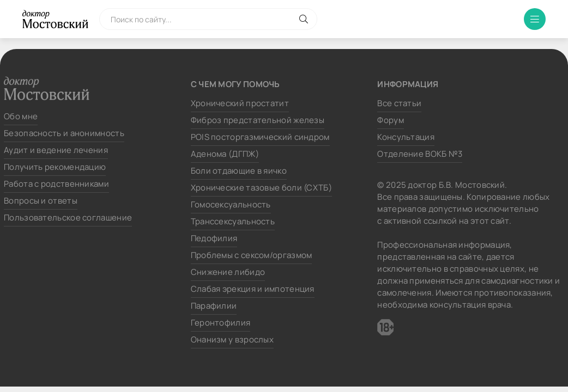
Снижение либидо (228, 272)
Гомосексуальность (231, 204)
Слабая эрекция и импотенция (253, 289)
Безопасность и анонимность (64, 133)
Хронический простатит (240, 103)
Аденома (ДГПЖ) (225, 154)
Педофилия (214, 238)
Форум (391, 120)
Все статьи (399, 103)
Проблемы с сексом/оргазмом (252, 255)
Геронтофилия (221, 323)
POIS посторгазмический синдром (260, 137)
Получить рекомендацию (55, 167)
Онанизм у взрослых (232, 339)
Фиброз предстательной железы (258, 120)
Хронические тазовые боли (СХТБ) (261, 188)
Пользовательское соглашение (68, 218)
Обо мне (21, 116)
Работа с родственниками (56, 184)
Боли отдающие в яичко (239, 171)
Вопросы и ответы (41, 201)
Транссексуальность (233, 221)
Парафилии (214, 306)
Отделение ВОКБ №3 (420, 154)
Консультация (406, 137)
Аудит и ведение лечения (56, 150)
